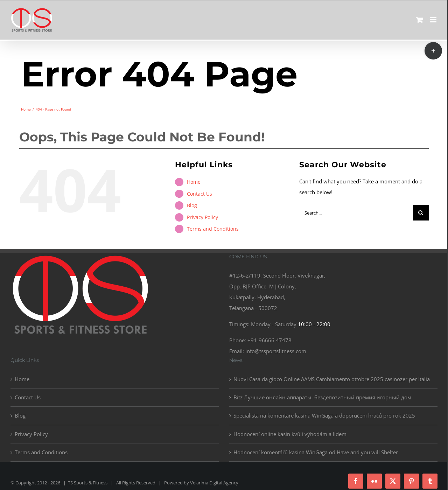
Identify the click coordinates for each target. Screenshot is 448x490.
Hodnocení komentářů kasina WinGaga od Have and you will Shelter (316, 452)
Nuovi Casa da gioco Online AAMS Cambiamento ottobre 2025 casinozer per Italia (332, 379)
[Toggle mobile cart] (420, 20)
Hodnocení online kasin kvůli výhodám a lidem (290, 434)
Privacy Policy (202, 217)
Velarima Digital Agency (214, 483)
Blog (192, 205)
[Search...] (356, 213)
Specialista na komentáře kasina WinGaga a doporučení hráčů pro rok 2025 (324, 415)
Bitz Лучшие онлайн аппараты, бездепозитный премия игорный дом (322, 397)
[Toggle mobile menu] (434, 20)
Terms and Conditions (213, 229)
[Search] (421, 213)
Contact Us (199, 194)
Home (194, 182)
